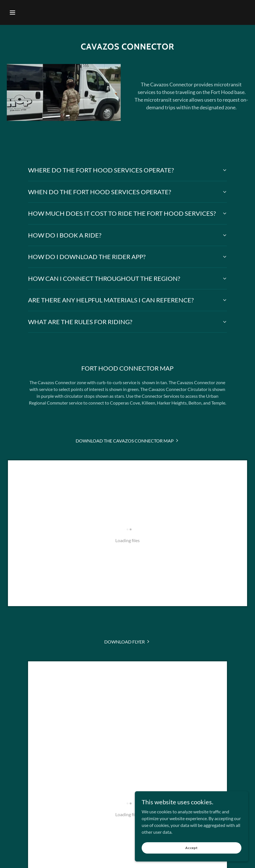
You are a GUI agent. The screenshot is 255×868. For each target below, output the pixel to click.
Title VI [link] (155, 753)
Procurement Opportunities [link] (85, 763)
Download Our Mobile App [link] (80, 753)
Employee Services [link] (180, 763)
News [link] (117, 753)
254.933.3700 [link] (127, 821)
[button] (12, 12)
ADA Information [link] (185, 753)
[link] (127, 441)
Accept (192, 852)
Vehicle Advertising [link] (137, 763)
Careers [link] (135, 753)
